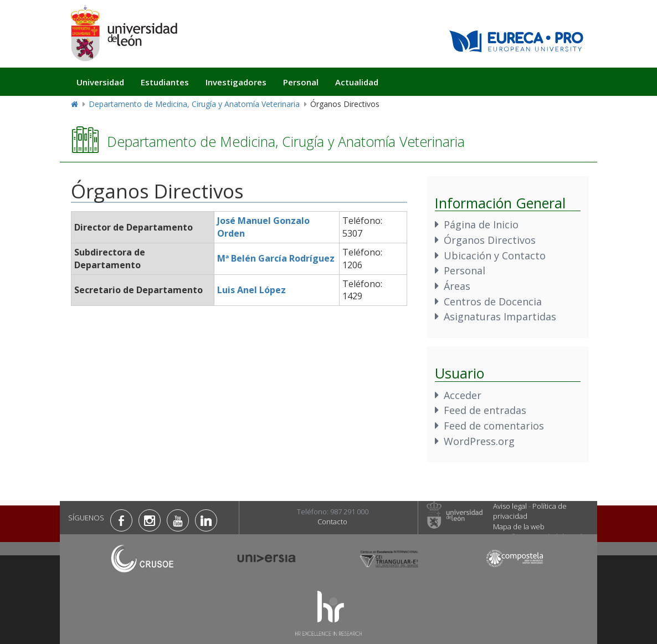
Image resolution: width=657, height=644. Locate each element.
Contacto (332, 522)
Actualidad (357, 82)
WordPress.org (479, 441)
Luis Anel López (251, 290)
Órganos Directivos (490, 240)
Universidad (100, 82)
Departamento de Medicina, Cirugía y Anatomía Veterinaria (194, 104)
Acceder (463, 395)
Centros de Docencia (493, 301)
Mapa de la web (519, 527)
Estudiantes (165, 82)
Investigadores (236, 82)
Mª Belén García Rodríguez (276, 258)
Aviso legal (510, 506)
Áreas (457, 286)
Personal (301, 82)
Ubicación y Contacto (495, 255)
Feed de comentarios (494, 426)
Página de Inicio (481, 224)
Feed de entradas (485, 410)
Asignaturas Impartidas (500, 316)
